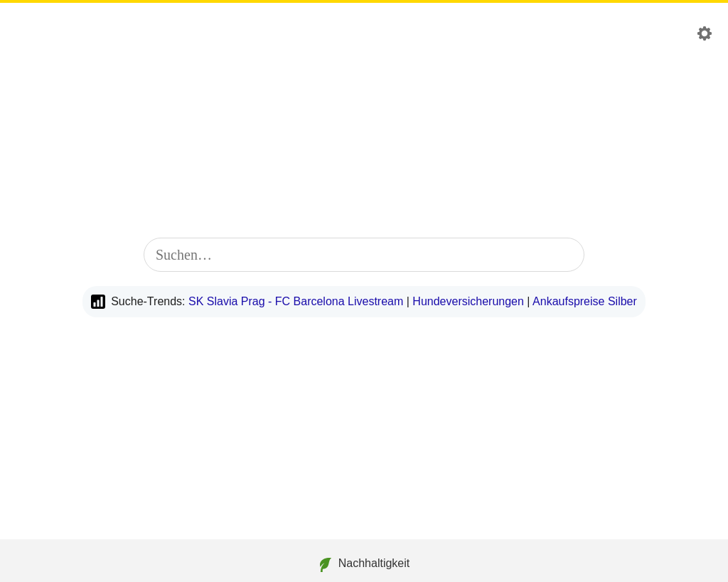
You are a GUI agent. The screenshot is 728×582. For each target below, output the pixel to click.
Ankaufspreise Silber (585, 301)
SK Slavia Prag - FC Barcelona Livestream (296, 301)
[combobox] (364, 255)
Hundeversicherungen (468, 301)
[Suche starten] (564, 255)
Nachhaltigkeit (364, 565)
